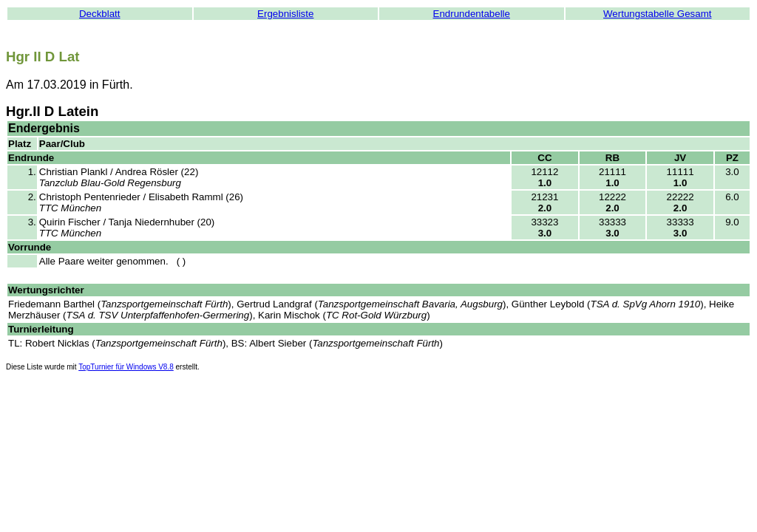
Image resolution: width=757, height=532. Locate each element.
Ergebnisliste (285, 14)
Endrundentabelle (472, 14)
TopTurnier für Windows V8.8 (126, 367)
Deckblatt (100, 14)
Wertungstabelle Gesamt (657, 14)
